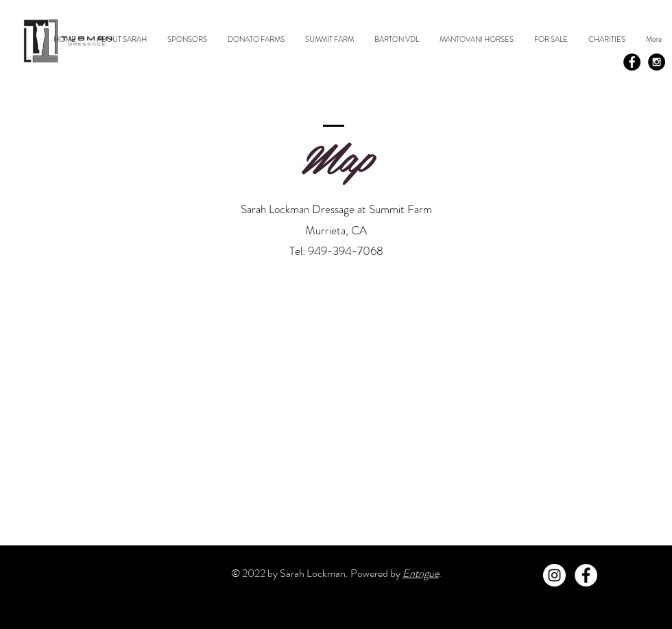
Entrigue (421, 573)
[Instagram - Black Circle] (657, 62)
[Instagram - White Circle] (554, 575)
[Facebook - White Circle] (586, 575)
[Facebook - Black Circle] (632, 62)
